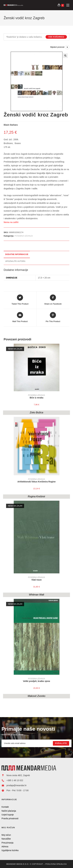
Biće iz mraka (37, 398)
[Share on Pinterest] (53, 317)
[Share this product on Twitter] (20, 300)
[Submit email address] (61, 743)
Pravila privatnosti (10, 818)
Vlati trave (36, 580)
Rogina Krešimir (37, 496)
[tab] (36, 254)
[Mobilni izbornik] (67, 5)
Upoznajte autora (15, 261)
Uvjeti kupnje (8, 815)
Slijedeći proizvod (57, 47)
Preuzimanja (7, 843)
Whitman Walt (36, 595)
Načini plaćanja (9, 811)
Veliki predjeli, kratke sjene (36, 681)
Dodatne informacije (17, 254)
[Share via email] (20, 317)
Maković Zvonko (37, 696)
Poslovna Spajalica (56, 864)
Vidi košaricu (56, 37)
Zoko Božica (36, 413)
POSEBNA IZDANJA (24, 236)
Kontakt (5, 807)
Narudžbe (6, 839)
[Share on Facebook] (53, 300)
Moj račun (6, 835)
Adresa (5, 847)
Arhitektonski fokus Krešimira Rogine (36, 482)
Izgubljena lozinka (10, 850)
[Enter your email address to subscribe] (36, 743)
